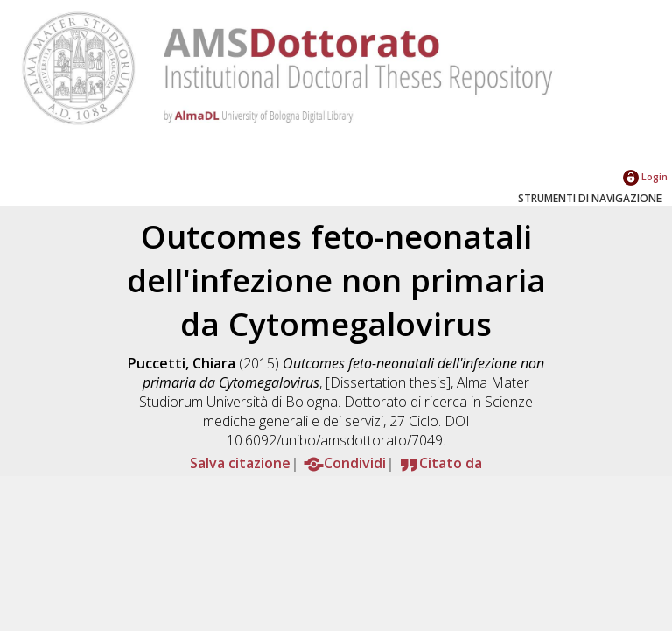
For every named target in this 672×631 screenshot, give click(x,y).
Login (645, 176)
